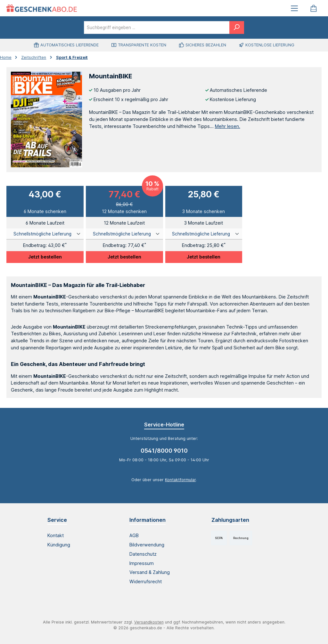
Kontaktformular (180, 480)
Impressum (142, 563)
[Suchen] (237, 28)
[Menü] (294, 8)
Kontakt (56, 535)
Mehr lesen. (228, 126)
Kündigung (59, 545)
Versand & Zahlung (150, 572)
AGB (134, 535)
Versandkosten (149, 622)
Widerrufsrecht (146, 581)
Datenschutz (143, 554)
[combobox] (157, 28)
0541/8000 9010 (164, 451)
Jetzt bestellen (45, 257)
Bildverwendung (147, 545)
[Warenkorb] (314, 8)
